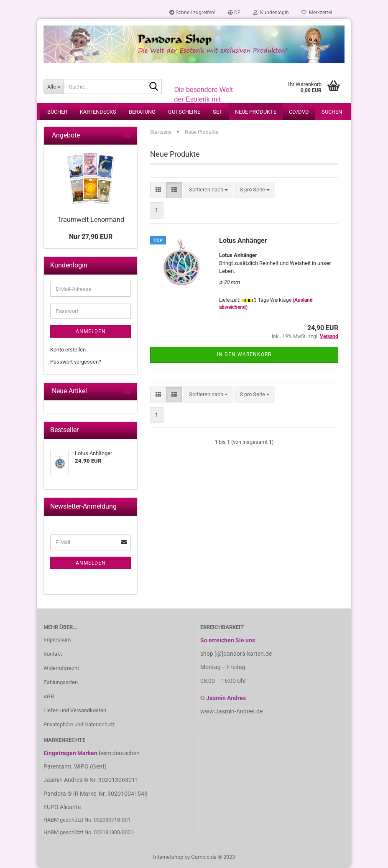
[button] (234, 13)
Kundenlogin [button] (271, 13)
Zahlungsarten (61, 682)
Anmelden (91, 331)
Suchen (332, 112)
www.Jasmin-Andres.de (231, 711)
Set (218, 112)
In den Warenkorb (244, 354)
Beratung (142, 112)
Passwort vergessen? (76, 362)
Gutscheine (184, 112)
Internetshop (168, 857)
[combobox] (208, 190)
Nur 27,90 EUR (91, 237)
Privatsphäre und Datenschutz (79, 724)
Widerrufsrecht (61, 668)
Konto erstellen (68, 350)
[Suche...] (54, 87)
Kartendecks (98, 112)
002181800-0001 (114, 832)
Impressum (57, 640)
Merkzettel (317, 13)
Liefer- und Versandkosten (75, 710)
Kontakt (53, 654)
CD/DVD (299, 112)
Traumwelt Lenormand (91, 220)
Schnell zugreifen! (192, 13)
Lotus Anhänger (243, 241)
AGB (49, 696)
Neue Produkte (256, 112)
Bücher (57, 112)
